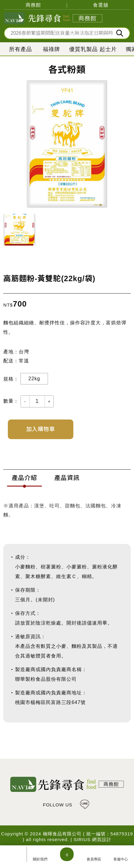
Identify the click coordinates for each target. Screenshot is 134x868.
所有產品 (21, 49)
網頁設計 (102, 839)
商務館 (33, 5)
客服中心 (121, 859)
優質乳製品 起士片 (93, 49)
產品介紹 (24, 478)
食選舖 (101, 5)
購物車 (67, 854)
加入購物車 (41, 429)
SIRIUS (82, 839)
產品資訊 (67, 478)
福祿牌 (51, 49)
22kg (34, 379)
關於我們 (40, 859)
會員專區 (94, 859)
